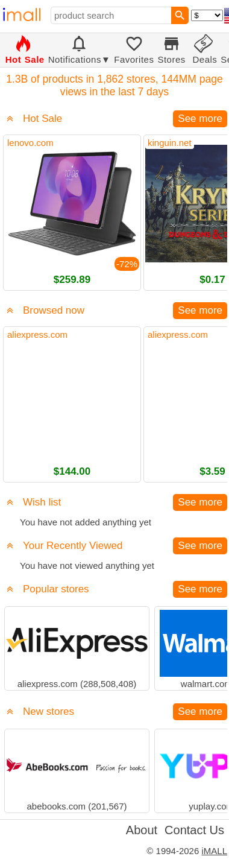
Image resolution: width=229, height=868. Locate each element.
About (142, 830)
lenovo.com (30, 143)
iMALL (214, 851)
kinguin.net (170, 143)
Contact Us (194, 830)
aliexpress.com (37, 334)
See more (200, 119)
